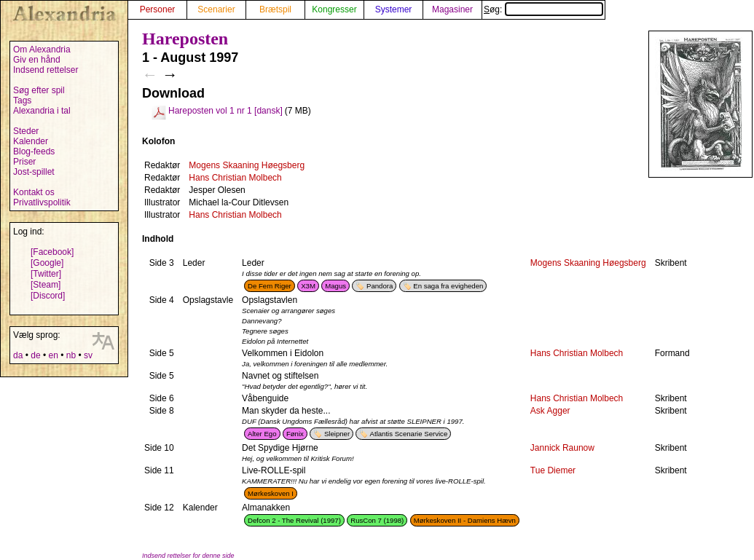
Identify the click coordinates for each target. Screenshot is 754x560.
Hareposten (185, 39)
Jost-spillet (34, 172)
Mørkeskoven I (271, 493)
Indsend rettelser (46, 70)
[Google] (47, 263)
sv (88, 355)
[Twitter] (46, 274)
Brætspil (275, 9)
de (35, 355)
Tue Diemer (553, 470)
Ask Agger (550, 411)
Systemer (394, 9)
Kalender (31, 141)
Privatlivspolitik (42, 202)
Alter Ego (262, 434)
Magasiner (452, 9)
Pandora (380, 286)
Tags (22, 100)
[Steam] (46, 285)
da (18, 355)
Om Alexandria (42, 50)
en (53, 355)
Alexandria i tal (42, 111)
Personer (158, 9)
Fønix (295, 434)
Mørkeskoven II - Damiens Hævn (465, 520)
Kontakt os (34, 192)
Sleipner (337, 434)
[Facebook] (52, 252)
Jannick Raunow (562, 448)
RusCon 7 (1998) (377, 520)
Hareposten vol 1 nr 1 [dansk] (225, 111)
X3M (308, 286)
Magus (335, 286)
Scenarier (216, 9)
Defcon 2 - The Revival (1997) (294, 520)
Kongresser (334, 9)
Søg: (543, 9)
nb (71, 355)
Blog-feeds (34, 151)
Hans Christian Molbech (235, 178)
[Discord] (48, 296)
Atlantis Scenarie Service (409, 434)
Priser (24, 162)
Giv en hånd (37, 60)
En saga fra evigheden (448, 286)
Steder (26, 131)
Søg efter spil (39, 90)
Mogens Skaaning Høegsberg (247, 165)
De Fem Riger (270, 286)
